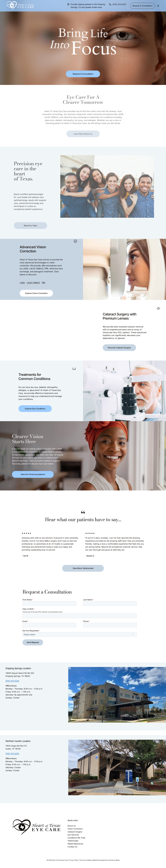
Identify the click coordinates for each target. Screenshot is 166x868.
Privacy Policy (74, 860)
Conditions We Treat (76, 838)
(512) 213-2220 (12, 681)
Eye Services (73, 835)
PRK (42, 276)
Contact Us (72, 847)
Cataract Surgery (75, 832)
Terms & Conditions (86, 860)
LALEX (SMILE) (32, 276)
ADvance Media (114, 860)
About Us (72, 826)
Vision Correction (75, 829)
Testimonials (73, 841)
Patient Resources (75, 844)
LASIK (21, 276)
